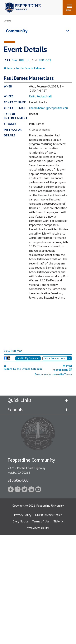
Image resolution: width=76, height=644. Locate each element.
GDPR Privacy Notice (49, 515)
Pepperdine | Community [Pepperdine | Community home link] (20, 4)
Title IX (58, 521)
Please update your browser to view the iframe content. (38, 61)
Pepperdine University (50, 505)
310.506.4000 (18, 480)
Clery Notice (21, 521)
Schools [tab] (15, 410)
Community (17, 31)
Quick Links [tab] (19, 400)
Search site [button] (7, 6)
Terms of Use (41, 521)
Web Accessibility (38, 528)
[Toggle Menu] (69, 8)
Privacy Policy (23, 515)
